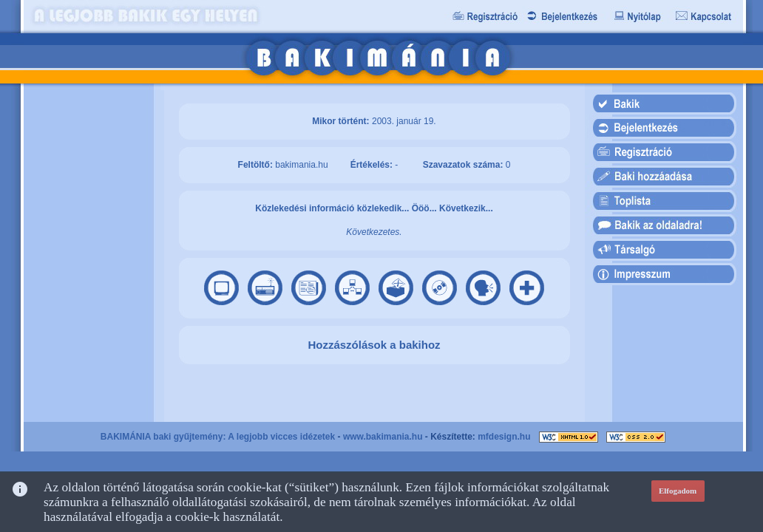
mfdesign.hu (504, 437)
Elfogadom (678, 491)
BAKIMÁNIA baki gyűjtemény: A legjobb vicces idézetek (218, 437)
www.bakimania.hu (383, 437)
